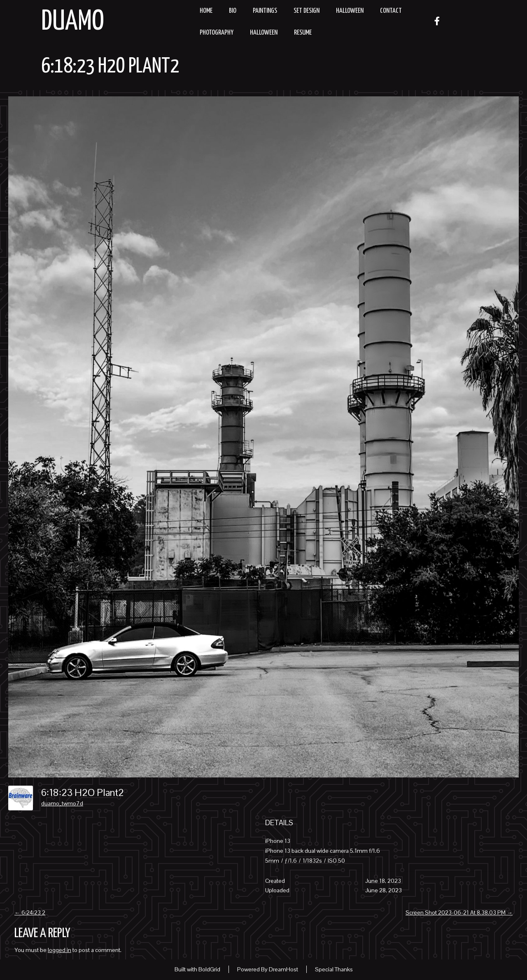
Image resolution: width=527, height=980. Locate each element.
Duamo (73, 22)
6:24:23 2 (30, 912)
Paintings (265, 11)
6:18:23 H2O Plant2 (110, 67)
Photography (217, 33)
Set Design (307, 11)
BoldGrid (209, 969)
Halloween (350, 11)
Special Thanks (334, 969)
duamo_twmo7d (62, 803)
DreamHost (283, 969)
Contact (391, 11)
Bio (233, 11)
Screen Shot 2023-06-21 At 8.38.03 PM (459, 912)
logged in (59, 950)
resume (303, 33)
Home (206, 11)
